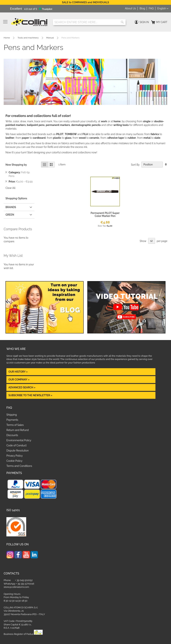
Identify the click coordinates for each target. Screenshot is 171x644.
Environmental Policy (19, 440)
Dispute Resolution (18, 451)
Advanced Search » (22, 387)
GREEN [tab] (10, 215)
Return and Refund (18, 430)
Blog (142, 8)
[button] (163, 9)
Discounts (12, 435)
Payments (12, 420)
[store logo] (29, 22)
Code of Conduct (16, 445)
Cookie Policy (14, 461)
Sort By (135, 165)
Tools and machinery (28, 38)
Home (7, 38)
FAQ (151, 8)
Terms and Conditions (19, 466)
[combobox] (89, 22)
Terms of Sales (15, 425)
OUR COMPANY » (19, 380)
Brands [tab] (11, 207)
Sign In (144, 22)
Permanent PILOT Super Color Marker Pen (105, 214)
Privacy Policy (15, 456)
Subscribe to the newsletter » (30, 395)
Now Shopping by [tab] (16, 165)
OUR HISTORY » (18, 372)
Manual (50, 38)
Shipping (12, 415)
